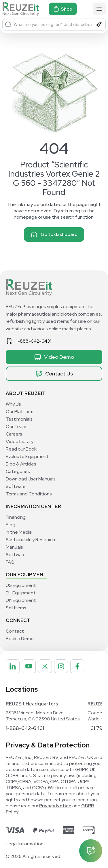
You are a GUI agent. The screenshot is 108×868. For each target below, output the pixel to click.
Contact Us (54, 374)
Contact (15, 631)
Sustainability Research (30, 540)
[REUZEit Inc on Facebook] (77, 666)
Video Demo (54, 357)
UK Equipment (21, 600)
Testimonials (19, 419)
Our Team (16, 427)
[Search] (8, 24)
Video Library (20, 441)
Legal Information (25, 844)
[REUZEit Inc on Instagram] (61, 666)
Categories (18, 471)
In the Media (19, 532)
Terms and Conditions (29, 494)
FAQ (10, 562)
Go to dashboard (54, 234)
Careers (14, 434)
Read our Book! (22, 449)
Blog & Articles (21, 464)
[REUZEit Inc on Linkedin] (13, 666)
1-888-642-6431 (34, 341)
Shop (63, 9)
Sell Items (16, 608)
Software (16, 486)
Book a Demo (20, 639)
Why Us (13, 404)
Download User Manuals (31, 479)
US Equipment (21, 585)
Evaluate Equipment (27, 456)
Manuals (14, 547)
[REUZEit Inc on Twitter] (45, 666)
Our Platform (20, 412)
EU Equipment (21, 593)
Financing (16, 517)
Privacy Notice (55, 806)
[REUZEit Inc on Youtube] (29, 666)
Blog (11, 525)
